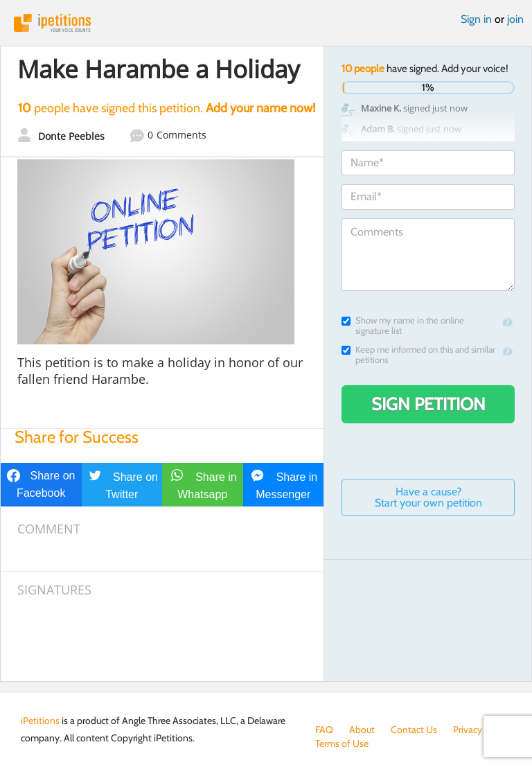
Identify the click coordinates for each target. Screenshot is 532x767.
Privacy (468, 730)
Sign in (476, 19)
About (362, 730)
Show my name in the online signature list (403, 326)
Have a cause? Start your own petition (428, 497)
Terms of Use (342, 743)
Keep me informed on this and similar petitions (418, 355)
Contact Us (414, 730)
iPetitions (266, 23)
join (515, 19)
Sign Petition (428, 404)
